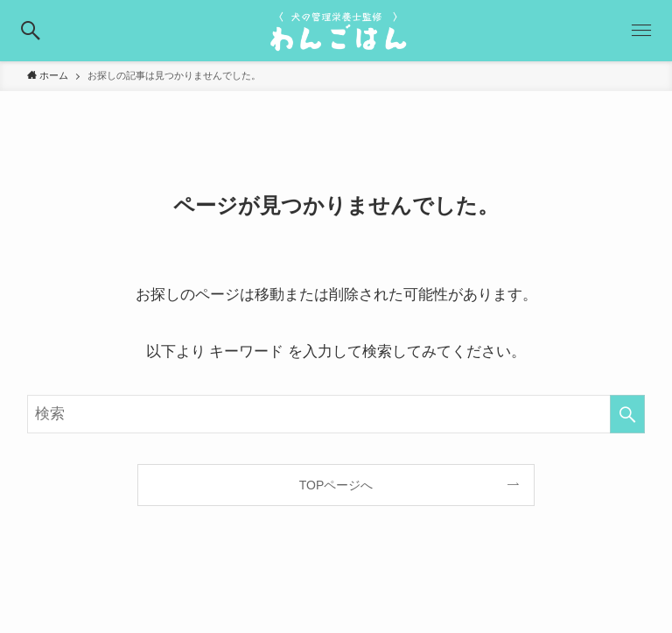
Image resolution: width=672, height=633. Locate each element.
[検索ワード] (336, 414)
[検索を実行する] (627, 414)
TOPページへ (336, 485)
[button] (31, 31)
